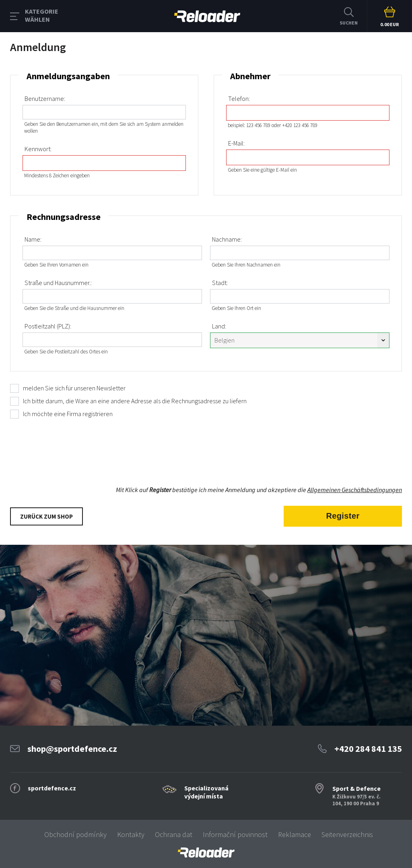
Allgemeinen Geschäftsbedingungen (355, 490)
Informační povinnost (235, 834)
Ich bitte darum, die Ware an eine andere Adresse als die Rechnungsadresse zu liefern (135, 401)
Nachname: (227, 239)
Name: (33, 239)
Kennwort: (38, 149)
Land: (219, 326)
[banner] (206, 853)
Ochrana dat (174, 834)
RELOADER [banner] (207, 16)
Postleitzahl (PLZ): (48, 326)
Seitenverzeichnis (347, 834)
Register (343, 516)
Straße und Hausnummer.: (58, 283)
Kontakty (131, 834)
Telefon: (239, 98)
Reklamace (295, 834)
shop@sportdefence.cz (72, 749)
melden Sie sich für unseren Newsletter (74, 388)
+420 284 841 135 (368, 749)
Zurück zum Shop (46, 516)
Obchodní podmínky (75, 834)
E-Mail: (236, 143)
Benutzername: (45, 98)
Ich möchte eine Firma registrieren (68, 414)
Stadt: (220, 283)
